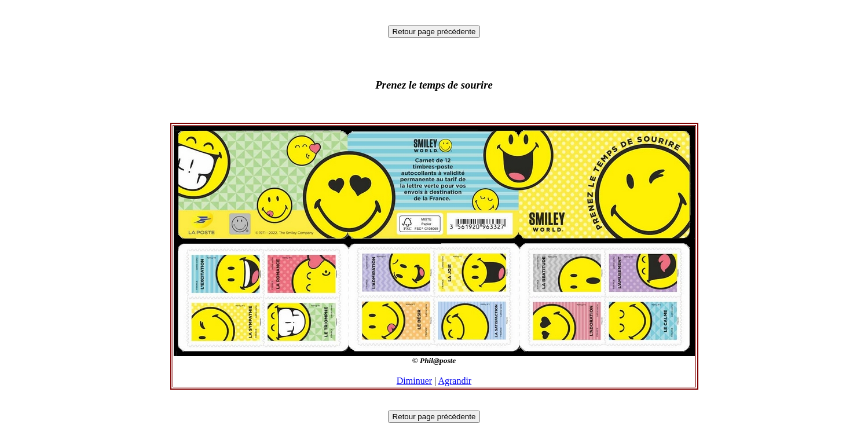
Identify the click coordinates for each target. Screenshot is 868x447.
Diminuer (414, 381)
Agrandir (455, 381)
